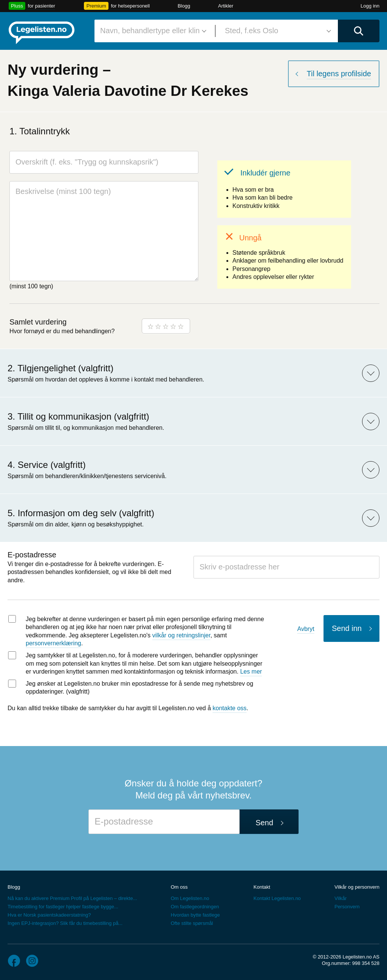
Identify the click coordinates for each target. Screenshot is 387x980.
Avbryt (306, 629)
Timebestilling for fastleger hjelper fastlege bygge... (63, 907)
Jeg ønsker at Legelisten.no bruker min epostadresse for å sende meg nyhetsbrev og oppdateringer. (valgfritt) (139, 688)
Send (264, 823)
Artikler (226, 6)
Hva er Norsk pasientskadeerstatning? (49, 915)
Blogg (184, 6)
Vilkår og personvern (357, 887)
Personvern (347, 907)
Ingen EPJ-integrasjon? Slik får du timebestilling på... (65, 923)
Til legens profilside (339, 74)
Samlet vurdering (38, 322)
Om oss (179, 887)
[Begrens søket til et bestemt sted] (277, 31)
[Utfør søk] (359, 31)
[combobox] (152, 31)
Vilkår (341, 898)
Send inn (347, 628)
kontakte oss (230, 708)
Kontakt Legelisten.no (277, 898)
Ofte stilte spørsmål (192, 923)
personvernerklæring (53, 643)
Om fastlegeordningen (195, 907)
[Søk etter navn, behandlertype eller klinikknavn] (152, 31)
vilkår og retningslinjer (181, 635)
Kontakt (262, 887)
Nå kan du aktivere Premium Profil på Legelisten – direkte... (72, 898)
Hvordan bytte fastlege (195, 915)
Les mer (251, 672)
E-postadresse (32, 555)
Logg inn (370, 6)
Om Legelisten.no (190, 898)
